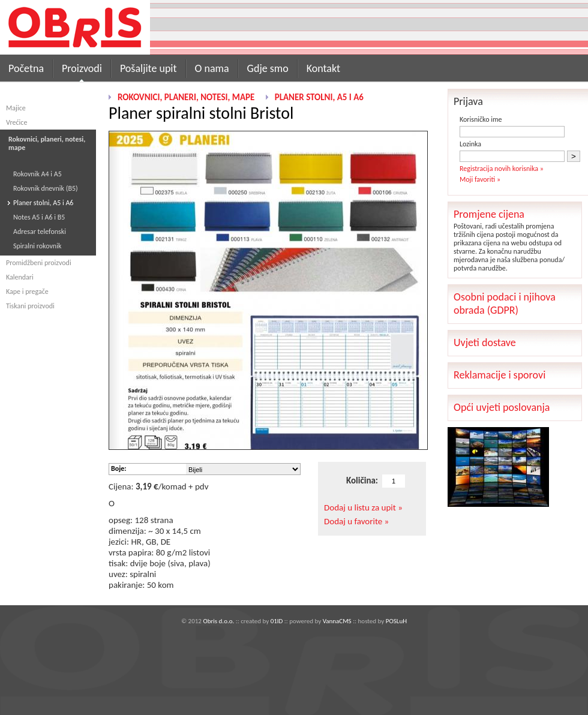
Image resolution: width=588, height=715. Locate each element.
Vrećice (16, 122)
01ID (277, 621)
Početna (26, 68)
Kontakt (323, 68)
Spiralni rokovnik (37, 246)
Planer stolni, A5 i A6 (43, 203)
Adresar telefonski (40, 232)
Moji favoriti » (480, 179)
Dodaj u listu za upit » (363, 507)
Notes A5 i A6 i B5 (39, 217)
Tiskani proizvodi (30, 306)
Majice (16, 108)
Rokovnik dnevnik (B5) (46, 188)
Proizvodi (82, 68)
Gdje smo (268, 68)
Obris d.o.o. (218, 621)
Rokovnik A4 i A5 (37, 174)
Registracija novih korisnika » (502, 169)
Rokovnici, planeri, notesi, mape (186, 97)
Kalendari (20, 277)
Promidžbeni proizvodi (39, 263)
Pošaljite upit (148, 68)
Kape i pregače (27, 292)
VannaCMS (337, 621)
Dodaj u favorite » (356, 521)
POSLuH (396, 621)
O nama (212, 68)
